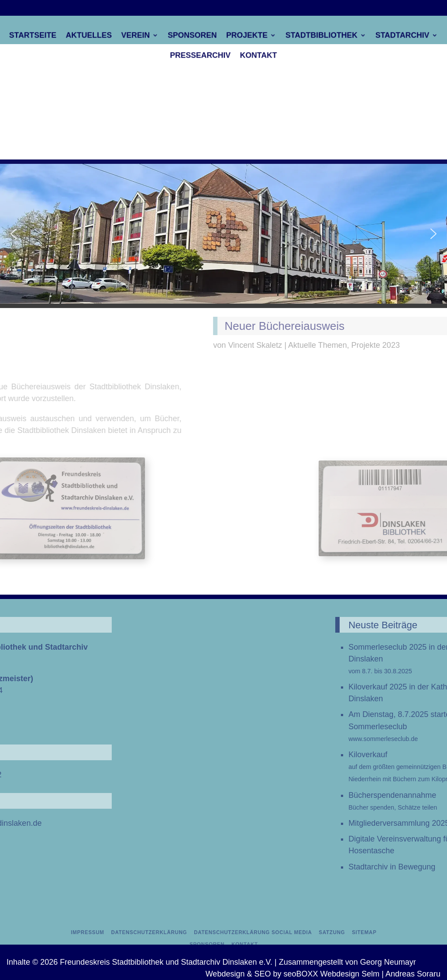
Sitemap (332, 933)
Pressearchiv (203, 54)
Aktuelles (107, 36)
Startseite (58, 36)
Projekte (244, 36)
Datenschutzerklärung (166, 933)
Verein (147, 36)
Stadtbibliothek (308, 36)
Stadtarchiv (379, 36)
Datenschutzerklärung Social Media (246, 933)
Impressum (119, 933)
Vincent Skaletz (385, 345)
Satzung (307, 933)
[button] (14, 234)
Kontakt (254, 54)
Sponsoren (196, 36)
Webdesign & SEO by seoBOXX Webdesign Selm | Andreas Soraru (323, 974)
